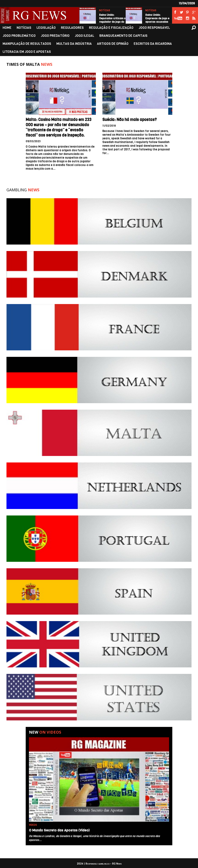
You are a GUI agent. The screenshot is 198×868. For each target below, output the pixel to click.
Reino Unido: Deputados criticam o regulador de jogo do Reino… (112, 20)
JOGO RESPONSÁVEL (154, 28)
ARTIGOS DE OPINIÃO (113, 44)
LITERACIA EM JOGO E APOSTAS (27, 52)
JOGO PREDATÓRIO (55, 36)
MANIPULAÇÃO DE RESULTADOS (27, 44)
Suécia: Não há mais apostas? (130, 120)
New (45, 732)
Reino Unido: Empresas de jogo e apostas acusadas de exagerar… (157, 20)
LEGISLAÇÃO (46, 28)
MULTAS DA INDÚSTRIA (74, 44)
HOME (7, 28)
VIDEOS (33, 825)
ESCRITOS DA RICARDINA (153, 44)
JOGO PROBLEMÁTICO (19, 36)
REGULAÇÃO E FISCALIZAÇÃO (111, 28)
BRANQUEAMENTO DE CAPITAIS (123, 36)
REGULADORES (72, 28)
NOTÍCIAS (105, 10)
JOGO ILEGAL (84, 36)
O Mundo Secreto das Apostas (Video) (59, 830)
